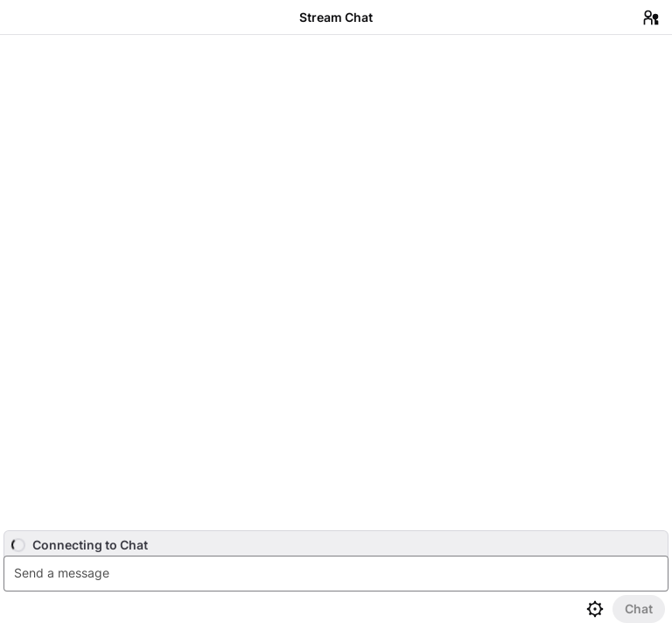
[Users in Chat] (651, 17)
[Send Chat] (639, 609)
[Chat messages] (336, 283)
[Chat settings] (595, 609)
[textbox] (338, 574)
